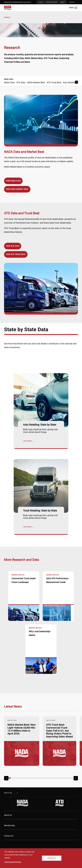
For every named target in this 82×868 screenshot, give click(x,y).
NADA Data (9, 82)
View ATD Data (13, 246)
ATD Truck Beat (54, 82)
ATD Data (21, 82)
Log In (41, 2)
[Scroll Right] (76, 82)
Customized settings (13, 862)
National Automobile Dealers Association (18, 2)
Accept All (52, 858)
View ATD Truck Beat (16, 254)
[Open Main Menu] (73, 8)
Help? (63, 2)
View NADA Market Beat (17, 189)
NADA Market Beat (36, 82)
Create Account (52, 2)
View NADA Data (13, 181)
